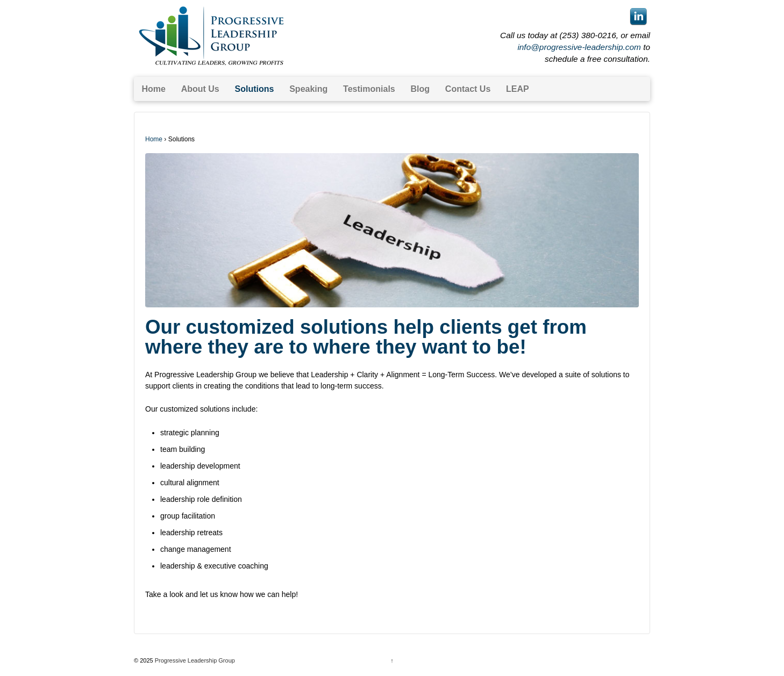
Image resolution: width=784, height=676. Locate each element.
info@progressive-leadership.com (579, 47)
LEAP (518, 89)
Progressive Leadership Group (194, 660)
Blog (420, 89)
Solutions (255, 89)
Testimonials (369, 89)
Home (153, 89)
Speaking (308, 89)
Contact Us (468, 89)
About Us (200, 89)
